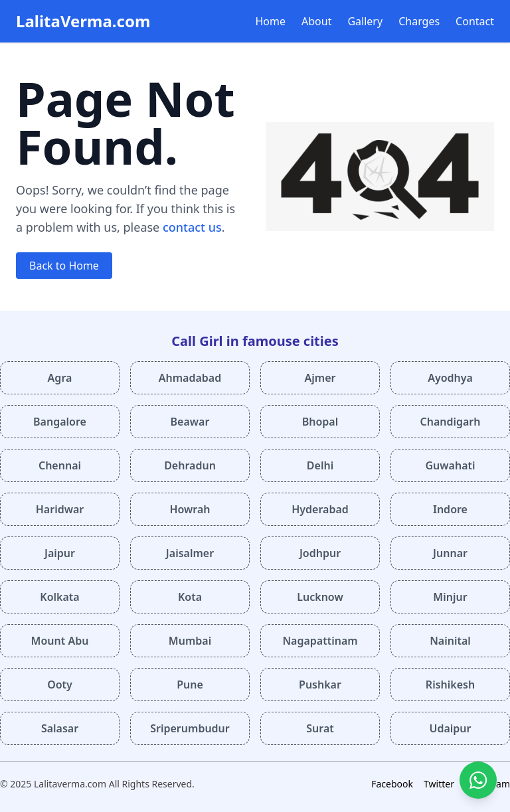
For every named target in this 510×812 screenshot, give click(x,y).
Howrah (190, 509)
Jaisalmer (190, 553)
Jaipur (60, 553)
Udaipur (450, 728)
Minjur (450, 597)
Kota (190, 597)
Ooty (60, 685)
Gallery (365, 21)
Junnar (450, 553)
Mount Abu (60, 641)
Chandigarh (450, 422)
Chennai (60, 465)
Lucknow (320, 597)
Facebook (392, 784)
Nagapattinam (320, 641)
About (316, 21)
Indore (450, 509)
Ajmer (320, 378)
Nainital (450, 641)
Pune (190, 685)
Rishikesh (450, 685)
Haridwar (60, 509)
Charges (419, 21)
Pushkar (320, 685)
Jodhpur (320, 553)
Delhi (320, 465)
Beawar (190, 422)
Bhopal (320, 422)
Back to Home (64, 266)
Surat (320, 728)
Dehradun (190, 465)
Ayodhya (450, 378)
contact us (192, 227)
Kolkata (59, 597)
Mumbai (190, 641)
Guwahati (450, 465)
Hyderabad (320, 509)
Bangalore (60, 422)
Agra (60, 378)
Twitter (439, 784)
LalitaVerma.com (83, 21)
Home (271, 21)
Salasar (60, 728)
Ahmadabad (190, 378)
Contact (475, 21)
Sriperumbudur (190, 728)
